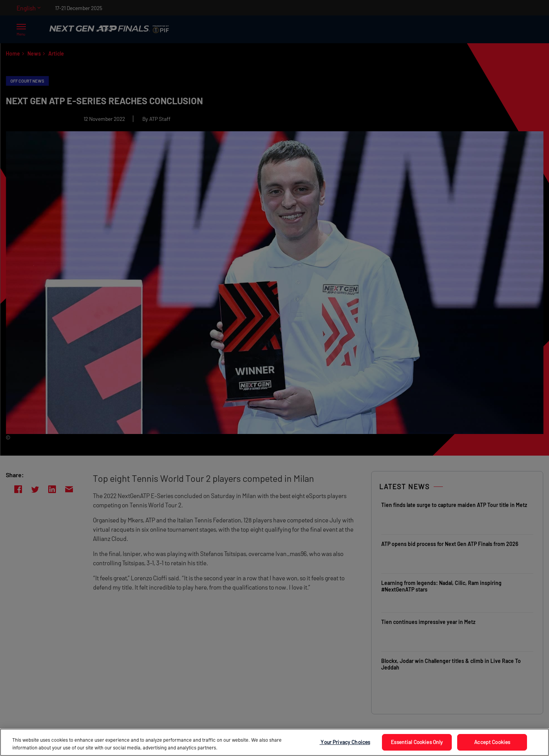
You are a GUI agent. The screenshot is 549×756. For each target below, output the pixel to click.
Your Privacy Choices (345, 742)
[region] (274, 742)
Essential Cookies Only (417, 742)
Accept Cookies (492, 742)
